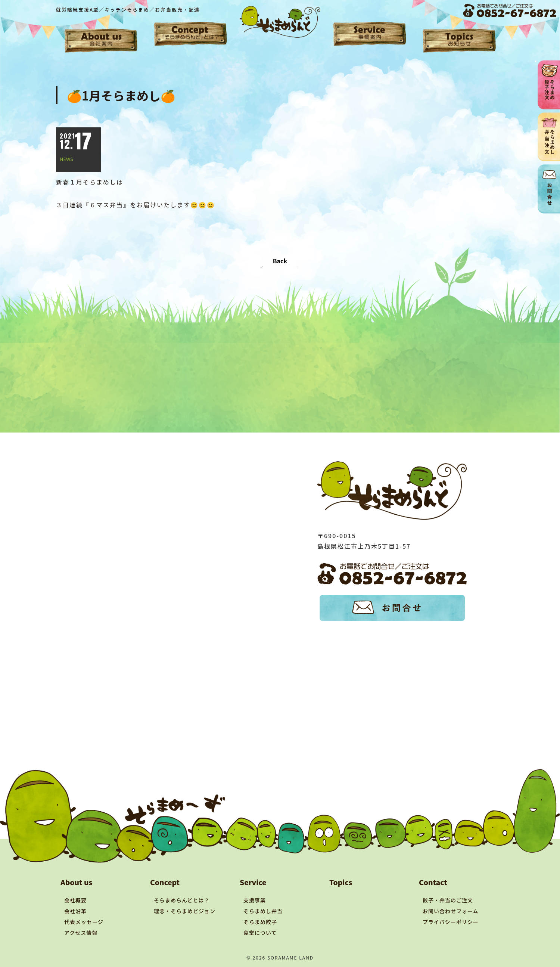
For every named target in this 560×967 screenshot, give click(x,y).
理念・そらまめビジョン (185, 911)
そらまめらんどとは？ (182, 900)
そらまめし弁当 (263, 911)
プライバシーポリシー (451, 922)
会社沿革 (75, 911)
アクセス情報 (81, 933)
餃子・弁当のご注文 (448, 900)
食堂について (260, 933)
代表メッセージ (84, 922)
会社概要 (75, 900)
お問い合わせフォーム (451, 911)
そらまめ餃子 (260, 922)
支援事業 (255, 900)
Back (280, 261)
